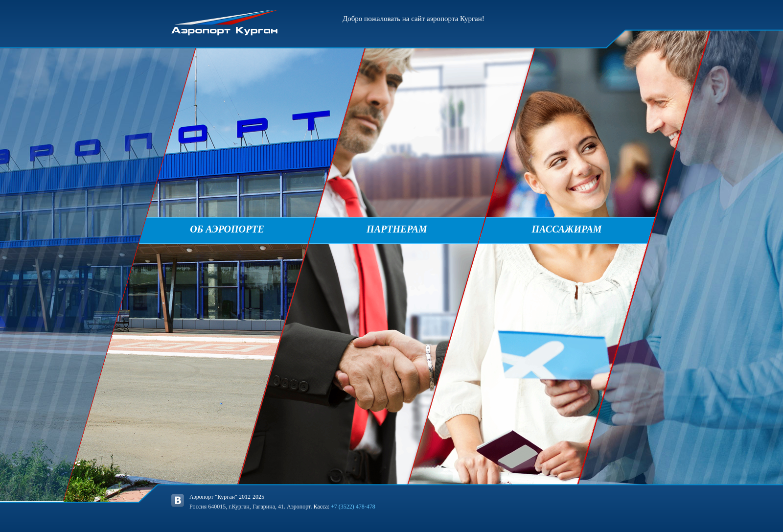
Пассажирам (566, 229)
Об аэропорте (227, 229)
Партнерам (397, 229)
